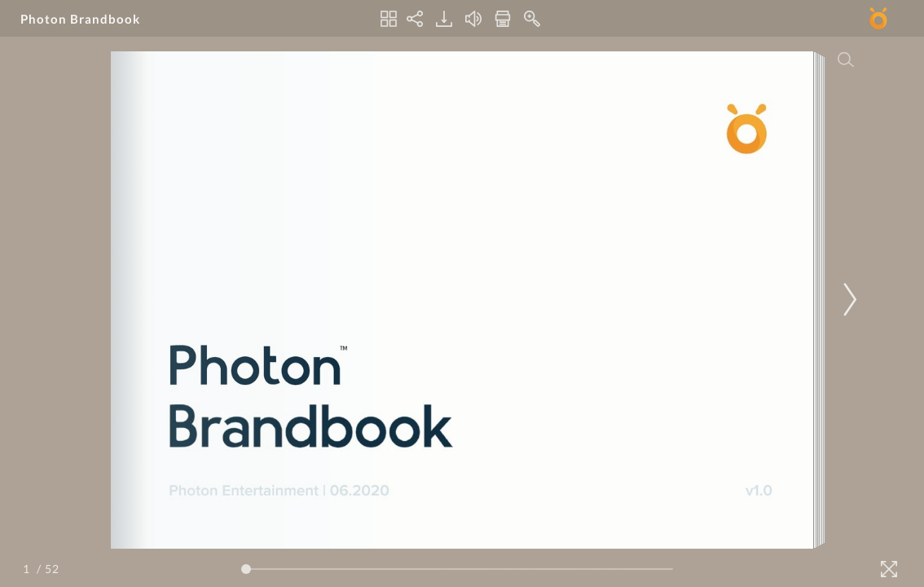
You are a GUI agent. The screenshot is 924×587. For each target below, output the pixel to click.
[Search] (846, 60)
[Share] (415, 19)
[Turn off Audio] (473, 19)
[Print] (503, 19)
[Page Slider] (457, 569)
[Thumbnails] (389, 19)
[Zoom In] (532, 19)
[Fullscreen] (889, 569)
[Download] (444, 19)
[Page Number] (29, 569)
